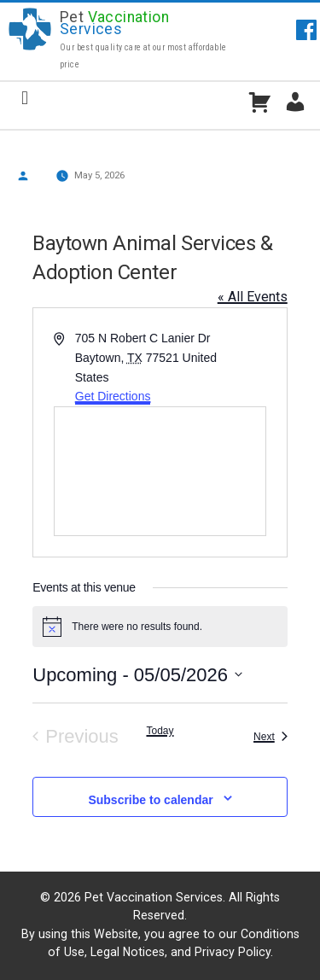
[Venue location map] (160, 471)
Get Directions (113, 396)
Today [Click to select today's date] (160, 731)
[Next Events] (271, 737)
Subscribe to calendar (150, 800)
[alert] (160, 627)
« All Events (253, 297)
